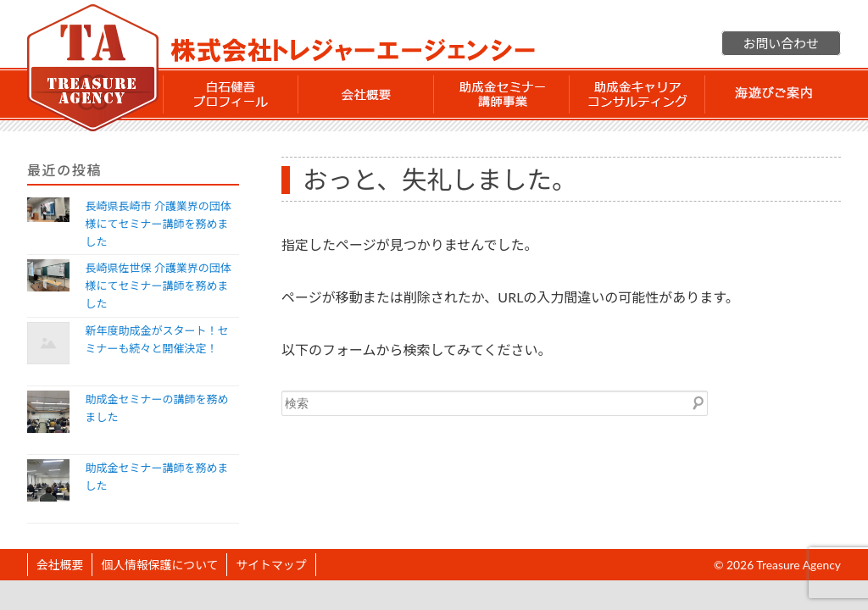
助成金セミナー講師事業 (502, 94)
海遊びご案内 (773, 94)
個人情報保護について (159, 565)
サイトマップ (271, 565)
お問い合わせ (781, 43)
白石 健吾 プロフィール (231, 94)
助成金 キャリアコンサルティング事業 (637, 94)
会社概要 (366, 94)
